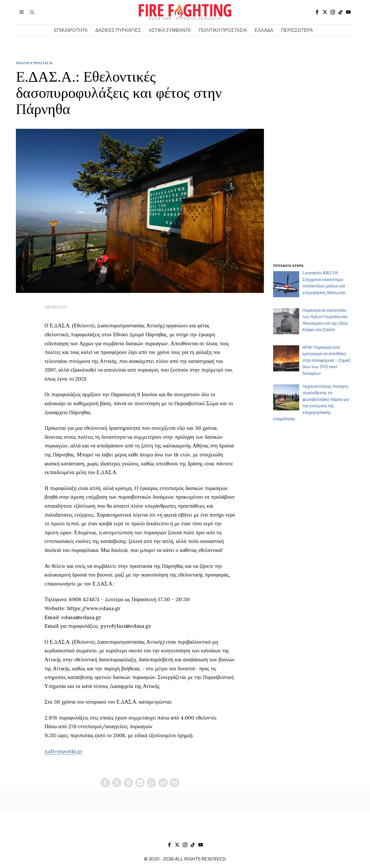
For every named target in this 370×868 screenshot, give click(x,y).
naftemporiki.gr (64, 751)
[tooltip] (317, 12)
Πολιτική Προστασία (34, 63)
